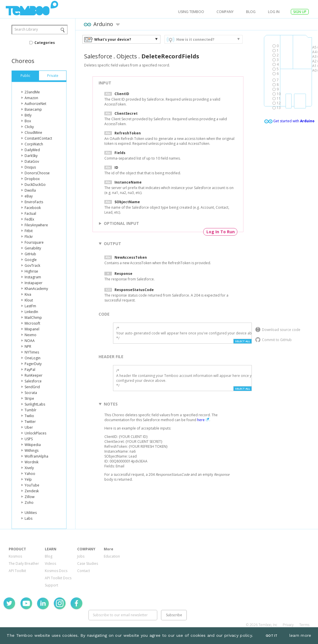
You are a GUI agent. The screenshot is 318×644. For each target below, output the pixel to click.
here (201, 420)
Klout (29, 300)
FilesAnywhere (36, 225)
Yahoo (30, 474)
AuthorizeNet (35, 104)
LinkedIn (31, 312)
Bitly (28, 115)
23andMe (32, 92)
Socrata (31, 393)
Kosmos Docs (56, 571)
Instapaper (34, 283)
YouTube (32, 485)
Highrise (31, 271)
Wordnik (32, 462)
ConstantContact (38, 138)
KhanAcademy (36, 289)
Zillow (29, 497)
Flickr (29, 237)
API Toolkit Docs (58, 578)
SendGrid (32, 387)
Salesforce (33, 381)
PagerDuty (33, 364)
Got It (271, 636)
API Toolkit (17, 571)
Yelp (28, 479)
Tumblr (30, 410)
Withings (32, 450)
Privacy (288, 625)
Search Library (26, 29)
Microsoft (32, 323)
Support (51, 585)
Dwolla (30, 190)
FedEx (29, 219)
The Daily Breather (24, 563)
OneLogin (33, 358)
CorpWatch (34, 144)
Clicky (29, 127)
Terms (304, 625)
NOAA (30, 341)
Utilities (31, 513)
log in (274, 12)
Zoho (29, 503)
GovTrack (32, 265)
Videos (50, 563)
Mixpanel (32, 329)
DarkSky (31, 156)
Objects (127, 56)
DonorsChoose (37, 173)
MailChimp (33, 318)
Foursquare (34, 242)
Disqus (30, 167)
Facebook (33, 208)
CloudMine (33, 133)
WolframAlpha (36, 456)
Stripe (29, 398)
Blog (251, 12)
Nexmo (30, 335)
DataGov (32, 161)
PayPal (30, 370)
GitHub (30, 254)
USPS (29, 439)
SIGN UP (300, 12)
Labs (28, 518)
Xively (29, 468)
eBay (29, 196)
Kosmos (15, 556)
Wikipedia (33, 445)
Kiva (28, 294)
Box (28, 121)
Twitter (30, 422)
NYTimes (32, 352)
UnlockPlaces (35, 433)
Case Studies (88, 563)
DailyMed (32, 150)
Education (112, 556)
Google (31, 260)
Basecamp (33, 109)
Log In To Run (221, 232)
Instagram (33, 277)
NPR (28, 346)
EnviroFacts (34, 202)
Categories (45, 43)
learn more (300, 635)
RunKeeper (34, 375)
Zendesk (32, 491)
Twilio (29, 416)
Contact (84, 571)
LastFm (30, 306)
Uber (29, 427)
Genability (33, 248)
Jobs (81, 556)
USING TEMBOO (191, 12)
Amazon (31, 98)
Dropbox (32, 179)
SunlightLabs (35, 404)
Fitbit (29, 231)
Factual (30, 213)
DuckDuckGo (35, 185)
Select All (243, 341)
